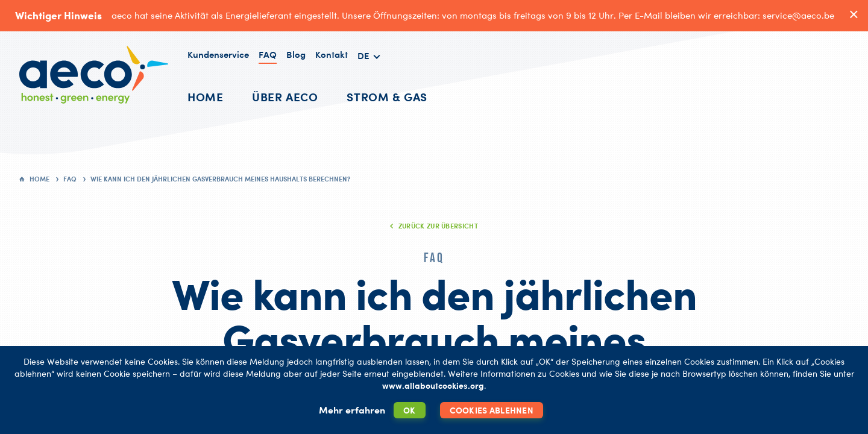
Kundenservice (218, 55)
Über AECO (285, 97)
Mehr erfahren (352, 410)
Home (205, 97)
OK (410, 410)
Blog (296, 55)
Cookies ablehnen (492, 410)
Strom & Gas (387, 97)
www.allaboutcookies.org (433, 385)
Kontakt (332, 55)
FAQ (268, 55)
